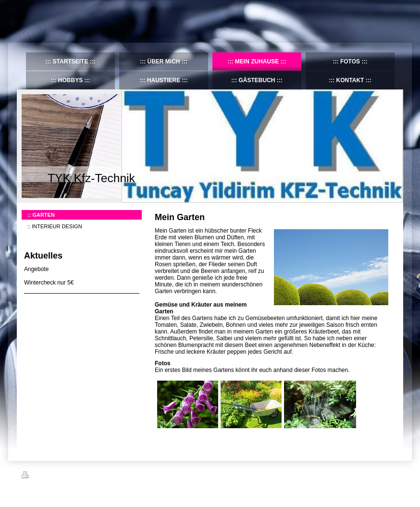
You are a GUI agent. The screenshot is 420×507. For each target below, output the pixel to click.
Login (392, 475)
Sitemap (76, 476)
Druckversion (43, 476)
